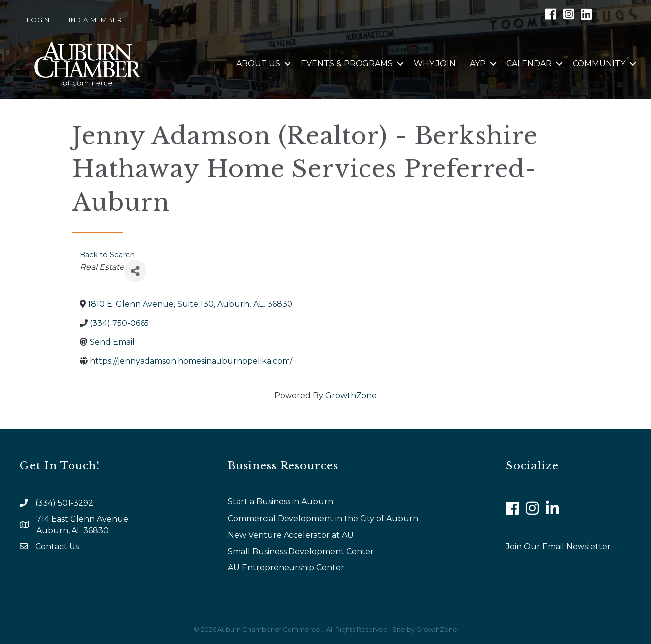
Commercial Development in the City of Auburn (324, 519)
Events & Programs (347, 63)
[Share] (135, 271)
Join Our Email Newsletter (558, 546)
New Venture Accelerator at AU (292, 535)
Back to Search (107, 255)
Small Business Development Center (302, 551)
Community (599, 63)
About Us (258, 63)
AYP (478, 63)
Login (38, 20)
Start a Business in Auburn (281, 502)
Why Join (435, 63)
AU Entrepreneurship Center (287, 568)
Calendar (529, 63)
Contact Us (57, 546)
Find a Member (93, 20)
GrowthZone (351, 395)
